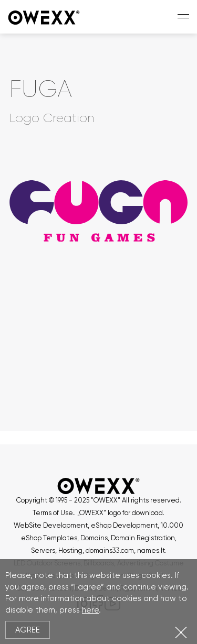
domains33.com (110, 550)
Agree (28, 630)
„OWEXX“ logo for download (120, 513)
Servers (43, 550)
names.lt (151, 550)
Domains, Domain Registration (128, 538)
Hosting (70, 550)
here (90, 610)
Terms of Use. (53, 513)
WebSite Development (51, 525)
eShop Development (124, 525)
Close (181, 632)
